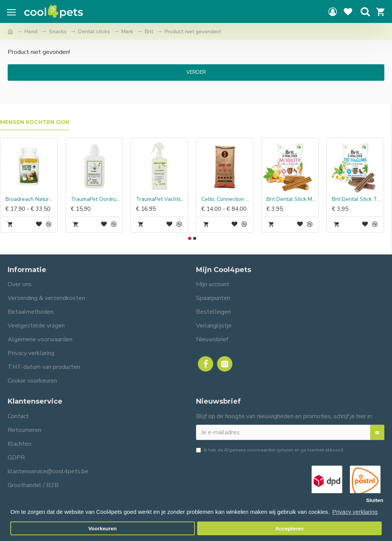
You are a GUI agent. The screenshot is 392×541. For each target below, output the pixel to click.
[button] (189, 238)
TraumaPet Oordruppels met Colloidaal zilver (96, 199)
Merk (127, 32)
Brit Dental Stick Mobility (292, 199)
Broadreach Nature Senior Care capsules (30, 199)
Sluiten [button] (375, 500)
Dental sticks (94, 32)
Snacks (58, 32)
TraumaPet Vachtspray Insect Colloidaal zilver (161, 199)
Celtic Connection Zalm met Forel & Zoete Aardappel (226, 199)
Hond (31, 32)
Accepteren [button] (289, 529)
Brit (149, 32)
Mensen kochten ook (35, 122)
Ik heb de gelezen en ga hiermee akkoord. (270, 450)
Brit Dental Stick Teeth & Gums (357, 199)
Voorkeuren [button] (103, 529)
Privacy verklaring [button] (355, 512)
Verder (196, 72)
